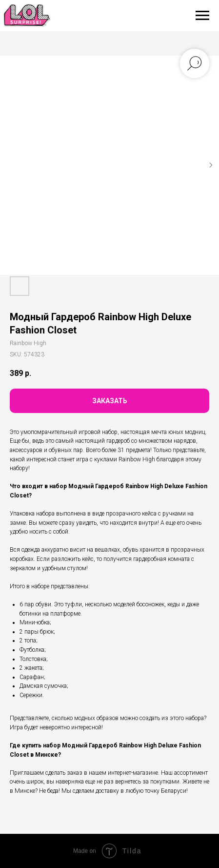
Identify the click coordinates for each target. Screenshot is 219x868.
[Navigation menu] (202, 16)
